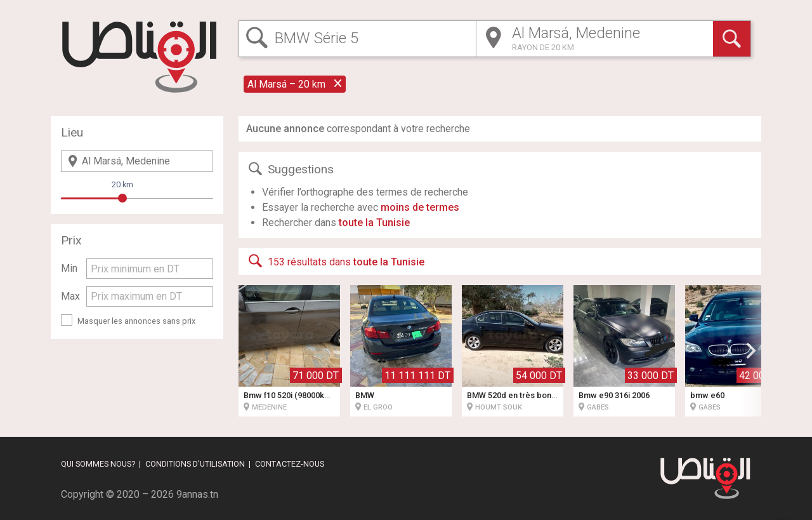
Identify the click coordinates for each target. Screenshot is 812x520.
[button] (751, 350)
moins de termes (420, 207)
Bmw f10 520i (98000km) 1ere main (308, 395)
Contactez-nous (290, 464)
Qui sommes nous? (98, 464)
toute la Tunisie (374, 223)
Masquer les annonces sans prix (136, 321)
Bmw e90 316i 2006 (614, 395)
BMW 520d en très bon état (517, 395)
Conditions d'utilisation (195, 464)
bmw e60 (707, 395)
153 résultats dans (335, 261)
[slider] (122, 198)
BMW (365, 395)
